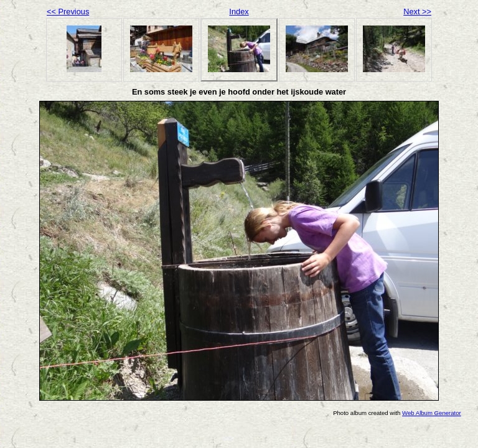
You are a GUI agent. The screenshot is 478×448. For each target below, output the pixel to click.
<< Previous (68, 12)
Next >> (417, 12)
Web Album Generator (432, 413)
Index (239, 12)
